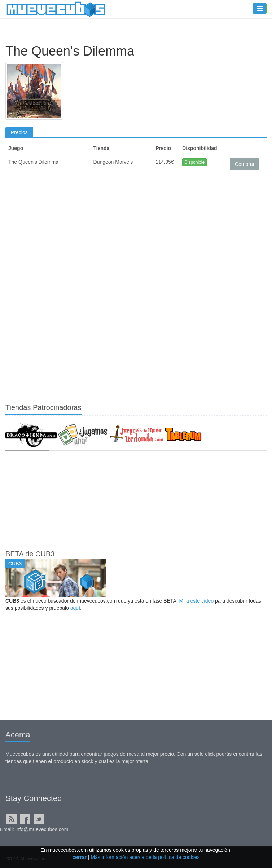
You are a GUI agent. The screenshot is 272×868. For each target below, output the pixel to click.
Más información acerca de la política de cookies (145, 857)
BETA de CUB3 (30, 554)
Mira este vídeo (196, 601)
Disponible (194, 162)
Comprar (245, 164)
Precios (19, 132)
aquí (75, 608)
